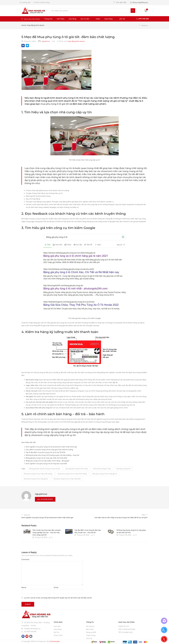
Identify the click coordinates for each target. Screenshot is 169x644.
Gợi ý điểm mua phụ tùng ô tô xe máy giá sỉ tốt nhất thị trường (49, 450)
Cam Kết (57, 626)
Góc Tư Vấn (86, 19)
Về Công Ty (90, 626)
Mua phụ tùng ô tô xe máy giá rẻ (105, 474)
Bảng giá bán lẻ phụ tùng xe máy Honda (45, 469)
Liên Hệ (122, 19)
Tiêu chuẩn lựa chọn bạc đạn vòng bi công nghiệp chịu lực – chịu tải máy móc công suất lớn (47, 533)
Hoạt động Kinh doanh (36, 25)
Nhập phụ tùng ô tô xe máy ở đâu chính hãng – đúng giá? (48, 461)
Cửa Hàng (72, 19)
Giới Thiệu (61, 19)
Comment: (25, 559)
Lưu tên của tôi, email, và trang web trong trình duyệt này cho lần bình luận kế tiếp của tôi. (58, 598)
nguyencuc (46, 41)
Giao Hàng (110, 19)
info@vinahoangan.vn (32, 629)
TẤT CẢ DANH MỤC (126, 632)
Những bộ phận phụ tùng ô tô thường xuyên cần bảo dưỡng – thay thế (52, 455)
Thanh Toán (58, 635)
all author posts (45, 499)
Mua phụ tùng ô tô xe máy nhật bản (67, 479)
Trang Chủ (49, 19)
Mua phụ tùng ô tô (123, 469)
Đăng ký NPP (91, 632)
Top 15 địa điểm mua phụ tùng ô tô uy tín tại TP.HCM (46, 452)
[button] (146, 11)
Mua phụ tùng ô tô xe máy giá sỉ (36, 479)
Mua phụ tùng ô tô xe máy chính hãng (72, 474)
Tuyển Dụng (91, 635)
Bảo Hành (90, 629)
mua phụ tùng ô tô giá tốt (55, 104)
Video (98, 19)
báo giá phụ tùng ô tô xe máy (77, 469)
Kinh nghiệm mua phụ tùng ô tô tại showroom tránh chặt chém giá (51, 447)
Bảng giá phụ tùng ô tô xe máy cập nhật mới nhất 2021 (46, 458)
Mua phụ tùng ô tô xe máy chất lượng (38, 474)
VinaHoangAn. (55, 641)
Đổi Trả (56, 632)
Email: (56, 587)
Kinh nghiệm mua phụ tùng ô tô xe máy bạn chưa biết (46, 464)
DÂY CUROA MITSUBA (127, 629)
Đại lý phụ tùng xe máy (102, 469)
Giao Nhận (58, 629)
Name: (24, 587)
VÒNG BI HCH (124, 626)
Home (24, 25)
